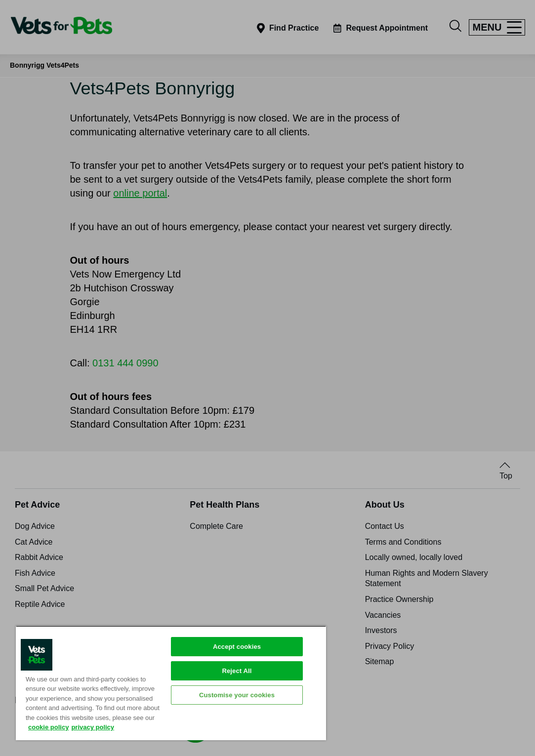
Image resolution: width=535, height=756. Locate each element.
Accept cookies (237, 647)
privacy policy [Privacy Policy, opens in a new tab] (93, 727)
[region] (171, 683)
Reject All (237, 671)
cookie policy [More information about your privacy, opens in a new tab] (48, 727)
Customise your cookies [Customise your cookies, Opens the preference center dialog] (237, 695)
